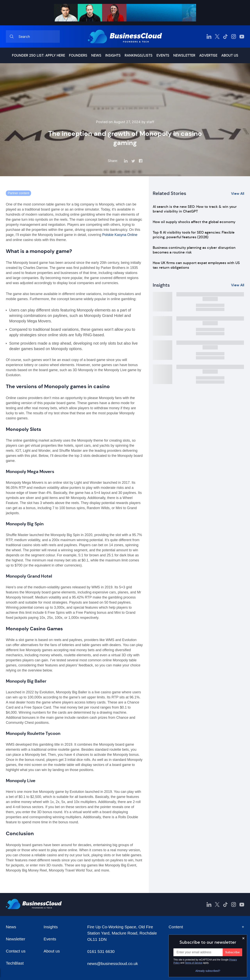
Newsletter (184, 55)
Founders (78, 55)
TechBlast (15, 963)
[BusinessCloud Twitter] (217, 36)
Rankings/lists (139, 55)
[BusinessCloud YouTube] (242, 36)
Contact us (16, 951)
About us (230, 55)
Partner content (18, 193)
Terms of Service (194, 963)
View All (238, 194)
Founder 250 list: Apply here (38, 55)
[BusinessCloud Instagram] (234, 36)
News (96, 55)
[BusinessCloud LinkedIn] (209, 36)
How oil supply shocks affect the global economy (194, 222)
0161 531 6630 (101, 951)
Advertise (208, 55)
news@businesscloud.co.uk (113, 964)
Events (163, 55)
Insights (113, 55)
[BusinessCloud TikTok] (225, 36)
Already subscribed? (208, 971)
